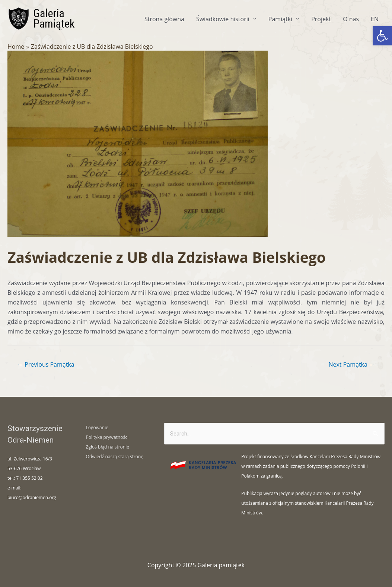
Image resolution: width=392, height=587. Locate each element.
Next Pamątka (352, 364)
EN (375, 19)
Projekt (321, 19)
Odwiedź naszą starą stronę (115, 457)
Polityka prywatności (107, 437)
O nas (351, 19)
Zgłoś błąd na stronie (108, 447)
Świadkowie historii (223, 19)
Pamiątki (280, 19)
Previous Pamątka (46, 364)
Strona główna (164, 19)
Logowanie (97, 428)
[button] (382, 36)
